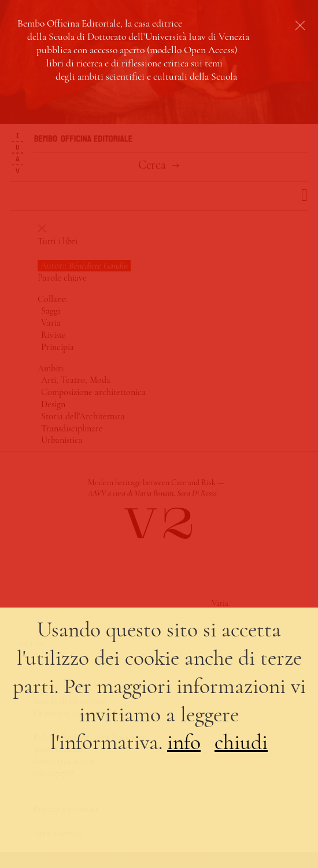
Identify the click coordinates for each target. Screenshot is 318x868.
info (184, 742)
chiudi (241, 742)
